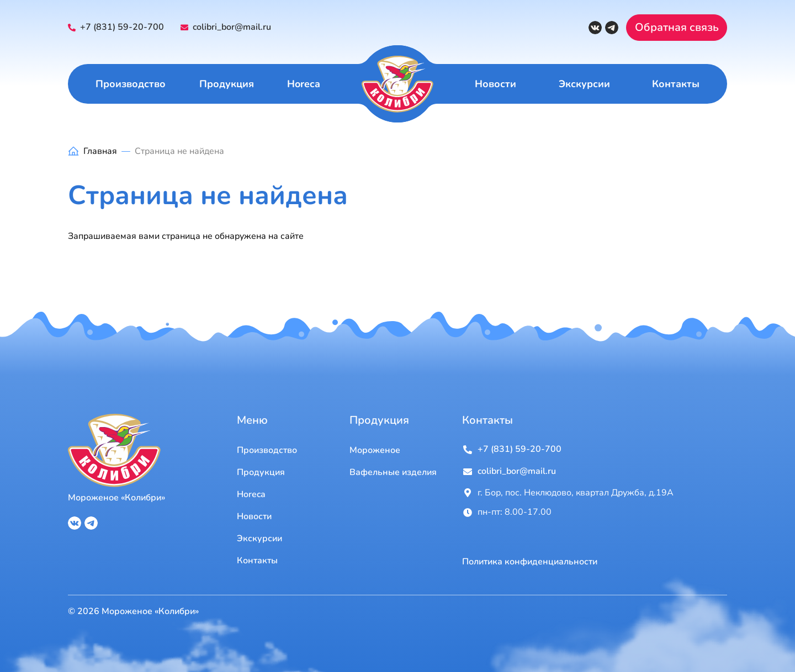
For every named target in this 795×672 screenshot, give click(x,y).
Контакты (676, 84)
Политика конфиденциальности (530, 562)
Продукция (227, 84)
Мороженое (375, 450)
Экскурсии (584, 84)
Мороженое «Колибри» (116, 498)
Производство (131, 84)
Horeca (304, 84)
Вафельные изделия (393, 472)
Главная (100, 151)
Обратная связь (677, 27)
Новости (495, 84)
